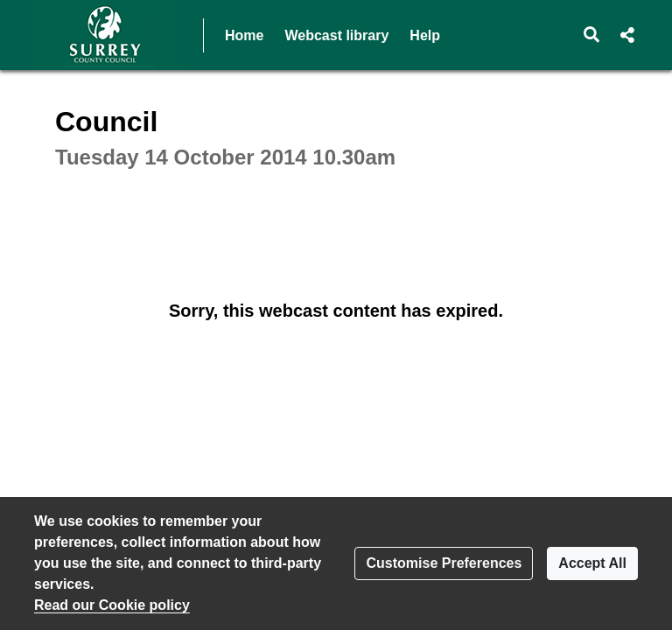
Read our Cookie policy (112, 605)
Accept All (592, 563)
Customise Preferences (444, 563)
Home (244, 35)
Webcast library (336, 35)
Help (425, 35)
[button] (592, 35)
